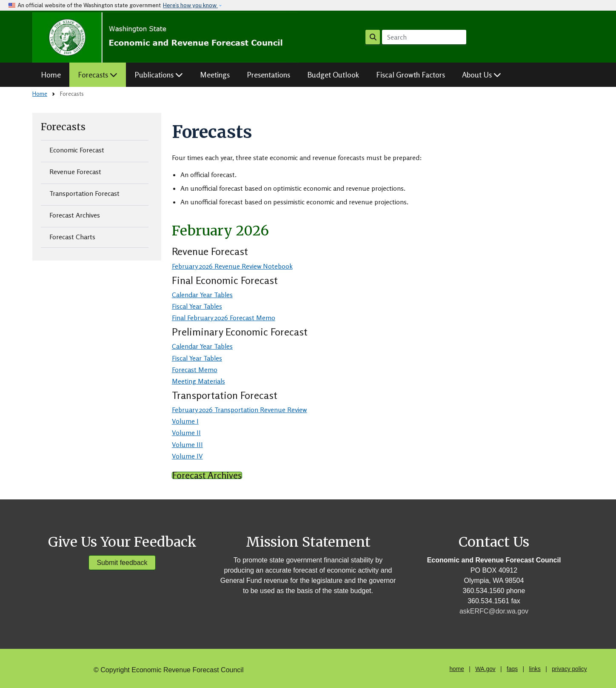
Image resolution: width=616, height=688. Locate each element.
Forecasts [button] (98, 75)
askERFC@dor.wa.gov (494, 611)
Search (373, 37)
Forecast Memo (195, 370)
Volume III (187, 444)
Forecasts (63, 127)
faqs (512, 669)
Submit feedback (122, 563)
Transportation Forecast (84, 193)
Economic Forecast (77, 150)
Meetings (215, 75)
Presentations (268, 75)
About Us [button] (482, 75)
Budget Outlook (333, 75)
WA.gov (485, 669)
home (456, 669)
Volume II (186, 433)
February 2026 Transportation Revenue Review (240, 410)
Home (51, 75)
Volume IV (187, 456)
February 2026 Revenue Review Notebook (232, 266)
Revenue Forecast (75, 172)
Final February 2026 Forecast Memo (224, 318)
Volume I (185, 421)
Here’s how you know (190, 5)
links (535, 669)
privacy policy (569, 669)
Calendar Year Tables (202, 295)
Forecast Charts (72, 237)
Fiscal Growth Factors (411, 75)
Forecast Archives (75, 215)
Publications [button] (159, 75)
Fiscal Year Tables (197, 306)
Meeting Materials (198, 381)
